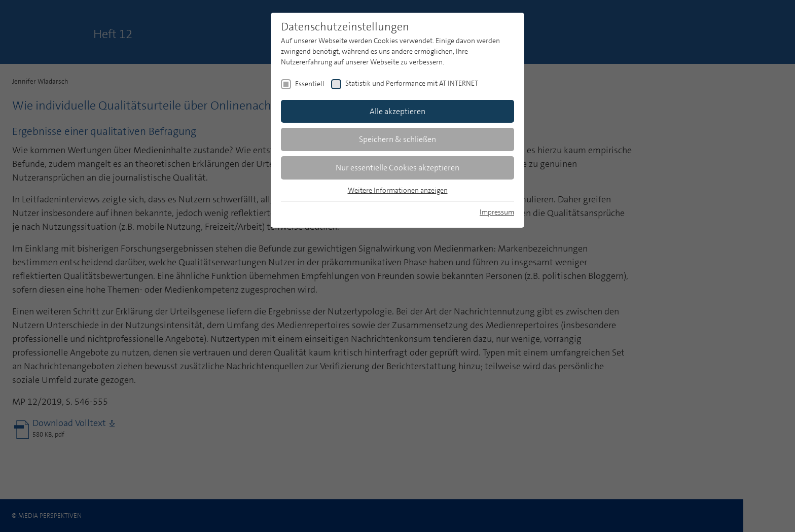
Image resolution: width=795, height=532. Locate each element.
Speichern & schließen (397, 139)
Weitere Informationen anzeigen (398, 190)
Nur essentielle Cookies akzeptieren (397, 168)
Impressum (497, 212)
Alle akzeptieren (397, 111)
